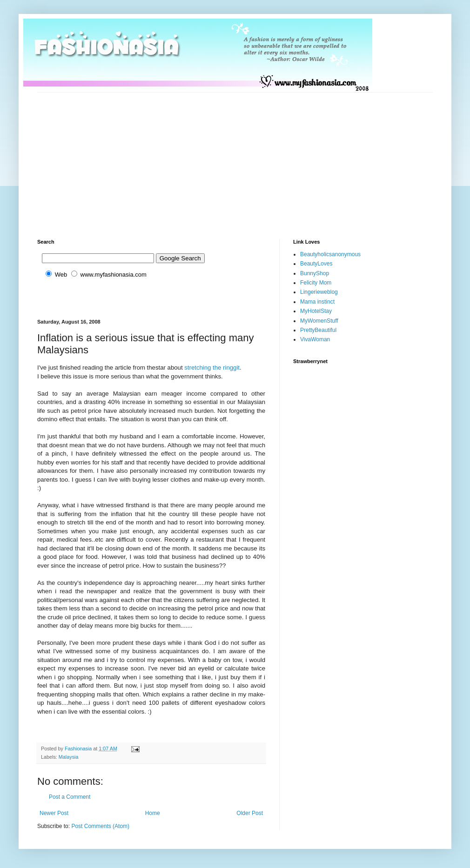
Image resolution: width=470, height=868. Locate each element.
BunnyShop (315, 273)
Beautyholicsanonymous (330, 254)
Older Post (250, 813)
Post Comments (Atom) (100, 826)
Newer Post (54, 813)
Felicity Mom (316, 283)
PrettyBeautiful (318, 330)
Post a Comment (70, 797)
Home (153, 813)
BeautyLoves (316, 264)
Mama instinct (317, 302)
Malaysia (69, 757)
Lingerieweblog (319, 292)
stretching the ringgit (212, 368)
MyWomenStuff (319, 321)
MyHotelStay (316, 311)
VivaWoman (315, 339)
